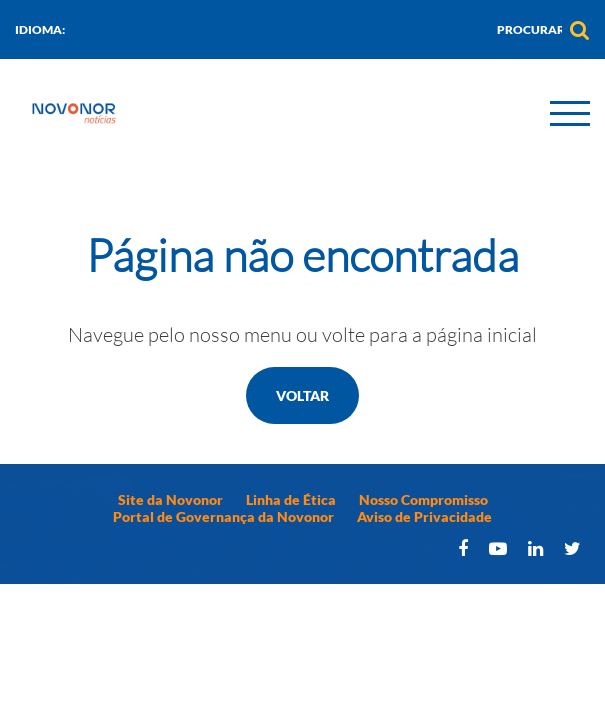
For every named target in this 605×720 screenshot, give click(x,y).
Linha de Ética (291, 499)
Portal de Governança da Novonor (223, 516)
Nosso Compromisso (423, 499)
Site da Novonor (170, 499)
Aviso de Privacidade (424, 516)
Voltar (302, 395)
